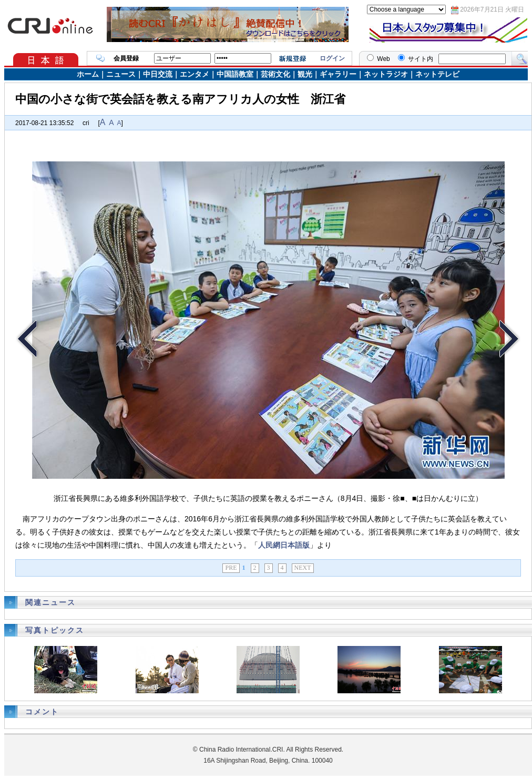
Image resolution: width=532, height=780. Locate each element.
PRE (231, 568)
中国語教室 (235, 74)
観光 (305, 74)
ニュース (121, 74)
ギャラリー (338, 74)
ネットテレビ (437, 74)
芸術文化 (275, 74)
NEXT (303, 568)
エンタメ (195, 74)
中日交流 (158, 74)
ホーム (88, 74)
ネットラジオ (386, 74)
